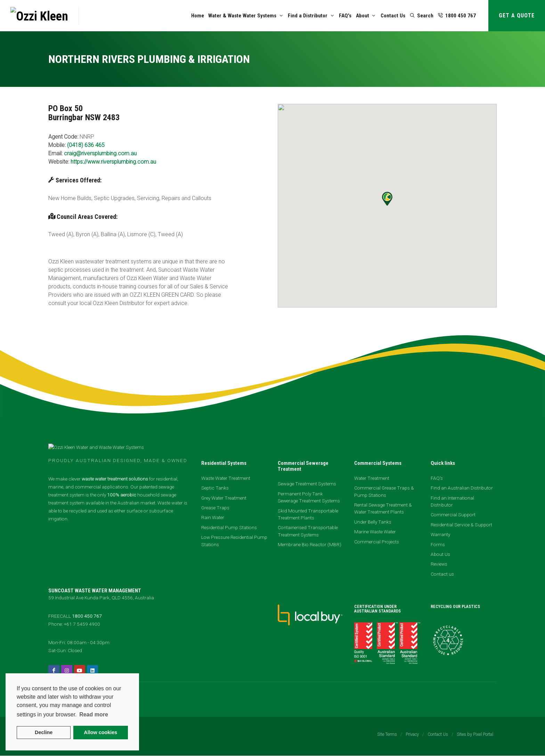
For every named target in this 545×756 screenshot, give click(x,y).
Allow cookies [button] (100, 732)
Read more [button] (94, 714)
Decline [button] (44, 732)
